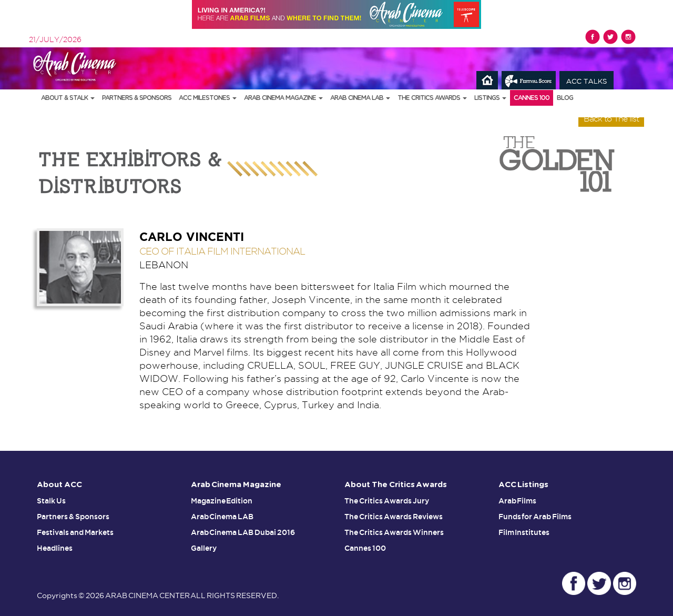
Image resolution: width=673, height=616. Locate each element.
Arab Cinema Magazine (283, 98)
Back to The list (611, 119)
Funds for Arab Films (535, 517)
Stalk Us (51, 501)
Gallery (204, 548)
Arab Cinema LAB (360, 98)
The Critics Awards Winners (394, 532)
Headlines (55, 548)
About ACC (59, 485)
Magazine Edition (222, 501)
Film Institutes (524, 532)
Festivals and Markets (75, 532)
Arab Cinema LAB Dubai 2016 (243, 532)
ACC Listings (524, 485)
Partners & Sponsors (137, 98)
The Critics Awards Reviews (394, 517)
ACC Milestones (208, 98)
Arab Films (518, 501)
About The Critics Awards (396, 485)
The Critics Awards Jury (387, 501)
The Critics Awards (432, 98)
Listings (490, 98)
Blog (565, 98)
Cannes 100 (532, 98)
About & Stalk (68, 98)
